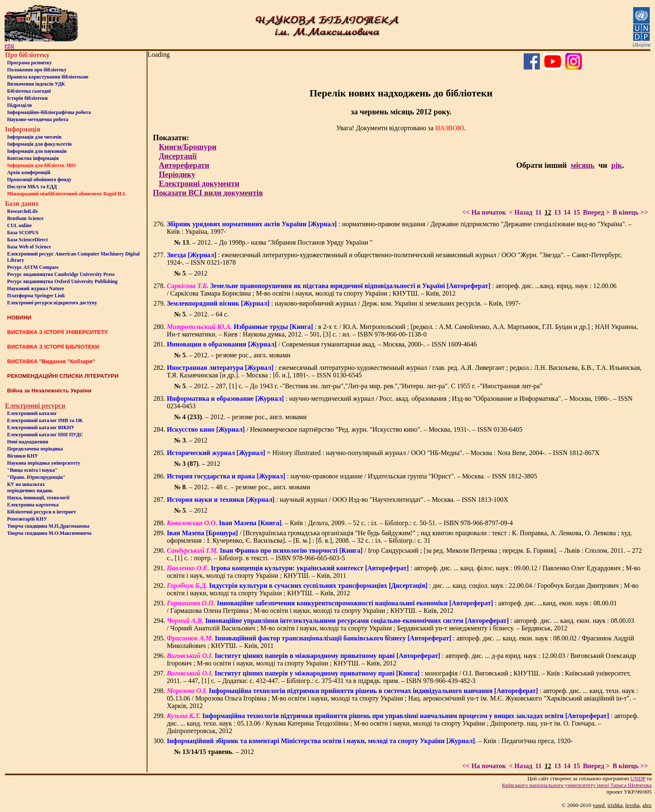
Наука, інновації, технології (38, 498)
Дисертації (178, 156)
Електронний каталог (32, 413)
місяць (583, 165)
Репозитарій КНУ (27, 519)
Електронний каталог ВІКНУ (41, 428)
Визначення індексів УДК (36, 84)
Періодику (177, 174)
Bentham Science (25, 218)
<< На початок (484, 212)
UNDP (638, 778)
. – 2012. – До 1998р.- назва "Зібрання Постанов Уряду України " (273, 242)
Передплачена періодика (35, 449)
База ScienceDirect (28, 240)
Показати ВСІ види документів (208, 193)
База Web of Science (29, 247)
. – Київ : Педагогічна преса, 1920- (370, 741)
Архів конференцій (29, 172)
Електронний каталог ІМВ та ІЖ (45, 420)
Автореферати (184, 165)
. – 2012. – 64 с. (202, 314)
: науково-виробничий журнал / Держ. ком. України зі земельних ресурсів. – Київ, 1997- (344, 303)
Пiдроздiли (19, 105)
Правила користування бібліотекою (48, 77)
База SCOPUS (23, 233)
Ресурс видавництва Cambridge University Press (61, 274)
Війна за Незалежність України (49, 391)
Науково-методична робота (38, 119)
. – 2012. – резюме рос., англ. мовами (232, 355)
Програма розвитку (29, 63)
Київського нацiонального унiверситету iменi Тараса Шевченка (577, 785)
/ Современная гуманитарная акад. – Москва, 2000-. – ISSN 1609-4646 (322, 344)
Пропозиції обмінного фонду (39, 180)
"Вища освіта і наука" (32, 470)
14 (567, 212)
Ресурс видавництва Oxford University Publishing (62, 281)
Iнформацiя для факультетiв (39, 144)
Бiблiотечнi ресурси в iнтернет (42, 512)
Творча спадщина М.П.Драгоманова (48, 526)
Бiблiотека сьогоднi (29, 91)
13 (557, 212)
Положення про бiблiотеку (37, 70)
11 (538, 212)
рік (617, 165)
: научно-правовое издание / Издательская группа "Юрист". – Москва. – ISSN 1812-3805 (352, 476)
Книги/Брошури (188, 147)
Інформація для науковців (37, 151)
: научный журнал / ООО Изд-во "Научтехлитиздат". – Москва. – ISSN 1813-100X (338, 500)
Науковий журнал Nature (36, 288)
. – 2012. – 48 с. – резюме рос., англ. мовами (242, 487)
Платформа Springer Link (36, 296)
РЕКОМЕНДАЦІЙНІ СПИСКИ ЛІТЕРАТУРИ (63, 376)
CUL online (19, 225)
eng (9, 45)
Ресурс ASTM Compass (33, 267)
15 (576, 212)
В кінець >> (630, 212)
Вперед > (596, 212)
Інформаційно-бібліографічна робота (49, 112)
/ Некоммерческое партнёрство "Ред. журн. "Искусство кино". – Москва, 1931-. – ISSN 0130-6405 (345, 429)
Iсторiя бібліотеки (27, 98)
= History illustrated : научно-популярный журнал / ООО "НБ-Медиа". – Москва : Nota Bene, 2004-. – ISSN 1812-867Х (383, 453)
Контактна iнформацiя (33, 158)
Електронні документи (199, 183)
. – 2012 (191, 273)
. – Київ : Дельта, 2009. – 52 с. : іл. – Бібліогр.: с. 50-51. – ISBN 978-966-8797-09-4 (340, 523)
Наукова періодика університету (44, 463)
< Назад (520, 212)
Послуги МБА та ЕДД (32, 187)
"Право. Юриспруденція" (36, 477)
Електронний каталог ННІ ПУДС (45, 435)
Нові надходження (28, 442)
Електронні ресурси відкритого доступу (52, 303)
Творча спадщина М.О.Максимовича (49, 533)
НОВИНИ (19, 317)
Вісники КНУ (23, 456)
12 (548, 212)
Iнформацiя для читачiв (34, 137)
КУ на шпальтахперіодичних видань (30, 487)
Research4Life (23, 211)
